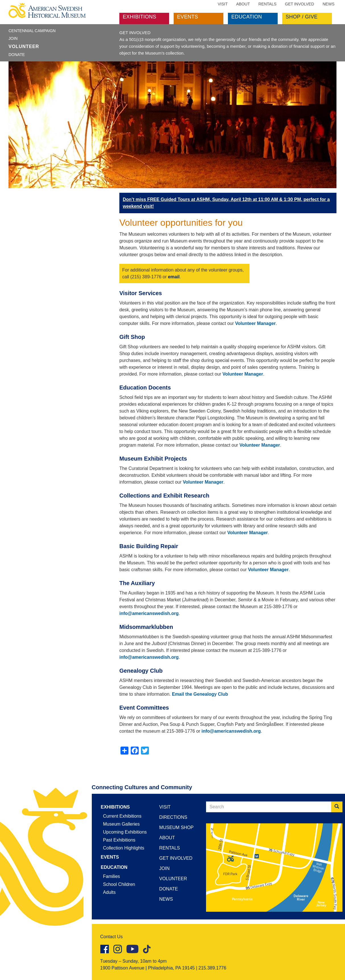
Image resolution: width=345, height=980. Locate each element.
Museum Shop (176, 827)
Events (188, 17)
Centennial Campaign (32, 31)
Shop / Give (302, 17)
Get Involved (300, 4)
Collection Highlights (124, 848)
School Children (119, 884)
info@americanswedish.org (149, 613)
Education (247, 17)
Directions (173, 817)
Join (13, 38)
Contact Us (112, 937)
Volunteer (24, 46)
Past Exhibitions (119, 840)
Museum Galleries (121, 824)
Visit (223, 4)
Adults (109, 892)
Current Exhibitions (122, 816)
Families (112, 876)
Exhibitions (140, 17)
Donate (17, 55)
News (329, 4)
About (243, 4)
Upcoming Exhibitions (125, 832)
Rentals (267, 4)
